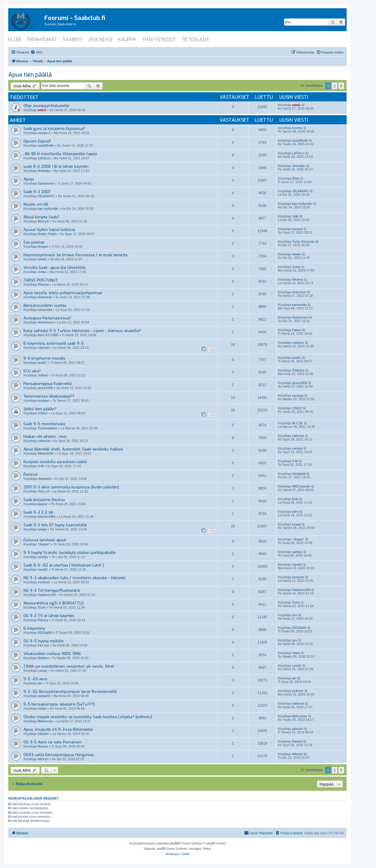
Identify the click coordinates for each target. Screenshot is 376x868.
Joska (42, 272)
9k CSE (297, 423)
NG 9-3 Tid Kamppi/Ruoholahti (52, 590)
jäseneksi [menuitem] (100, 40)
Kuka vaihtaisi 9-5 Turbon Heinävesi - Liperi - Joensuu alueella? (82, 331)
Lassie (42, 671)
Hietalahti (44, 479)
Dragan (43, 247)
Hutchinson (46, 322)
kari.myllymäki (48, 209)
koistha (297, 128)
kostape (43, 401)
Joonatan (299, 166)
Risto (296, 178)
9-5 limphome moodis (45, 358)
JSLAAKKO (46, 196)
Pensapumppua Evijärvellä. (48, 384)
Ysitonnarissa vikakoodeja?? (49, 396)
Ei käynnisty (34, 628)
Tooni (41, 607)
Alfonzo (43, 759)
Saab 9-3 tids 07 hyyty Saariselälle (55, 525)
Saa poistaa (34, 242)
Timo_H (43, 491)
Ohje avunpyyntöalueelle (46, 106)
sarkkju (43, 557)
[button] (341, 86)
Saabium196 (47, 595)
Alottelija (44, 171)
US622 (43, 413)
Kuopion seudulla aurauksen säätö (55, 462)
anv (295, 615)
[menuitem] (37, 52)
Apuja (29, 179)
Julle (295, 216)
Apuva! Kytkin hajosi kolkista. (50, 230)
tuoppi (42, 529)
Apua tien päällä (30, 75)
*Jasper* (44, 544)
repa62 (43, 569)
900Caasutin (301, 486)
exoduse (44, 582)
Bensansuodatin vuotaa (45, 305)
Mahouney (45, 721)
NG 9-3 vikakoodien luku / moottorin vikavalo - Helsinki (74, 578)
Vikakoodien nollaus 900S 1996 (52, 654)
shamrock (45, 297)
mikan (42, 708)
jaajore (42, 504)
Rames (43, 746)
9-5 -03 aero (35, 679)
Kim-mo (43, 645)
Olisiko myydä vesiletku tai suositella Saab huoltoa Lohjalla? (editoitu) (88, 717)
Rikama (43, 284)
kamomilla (45, 310)
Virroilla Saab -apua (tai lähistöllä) (54, 268)
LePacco (44, 158)
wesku (42, 259)
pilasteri (43, 734)
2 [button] (335, 86)
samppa (298, 396)
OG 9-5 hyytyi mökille (44, 641)
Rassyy (43, 620)
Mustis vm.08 (36, 204)
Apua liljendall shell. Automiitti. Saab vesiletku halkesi (73, 449)
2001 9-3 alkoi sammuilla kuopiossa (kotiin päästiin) (71, 487)
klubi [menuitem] (15, 40)
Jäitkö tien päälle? (40, 409)
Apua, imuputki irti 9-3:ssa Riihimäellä (58, 729)
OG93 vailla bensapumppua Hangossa (58, 755)
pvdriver (298, 691)
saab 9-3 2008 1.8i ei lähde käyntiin (56, 166)
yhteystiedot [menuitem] (159, 40)
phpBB (174, 843)
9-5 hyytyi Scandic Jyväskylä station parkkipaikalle (70, 553)
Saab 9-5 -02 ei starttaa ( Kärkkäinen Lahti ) (64, 565)
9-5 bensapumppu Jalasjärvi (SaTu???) (59, 704)
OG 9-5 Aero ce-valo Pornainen (52, 742)
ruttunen (43, 348)
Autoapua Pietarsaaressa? (47, 318)
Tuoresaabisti (47, 428)
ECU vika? (32, 371)
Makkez (43, 658)
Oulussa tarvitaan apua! (45, 540)
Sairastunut (46, 183)
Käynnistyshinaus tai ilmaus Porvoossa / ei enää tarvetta (75, 255)
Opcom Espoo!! (37, 141)
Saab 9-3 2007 (37, 192)
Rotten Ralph (47, 234)
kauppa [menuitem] (127, 40)
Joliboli (43, 375)
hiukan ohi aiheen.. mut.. (46, 436)
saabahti (44, 696)
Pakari (297, 330)
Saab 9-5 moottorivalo (44, 424)
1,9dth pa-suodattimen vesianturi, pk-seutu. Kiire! (69, 666)
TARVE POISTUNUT (41, 280)
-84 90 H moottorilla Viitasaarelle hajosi (60, 154)
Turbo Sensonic (303, 242)
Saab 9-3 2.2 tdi (38, 512)
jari (40, 683)
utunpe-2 (44, 133)
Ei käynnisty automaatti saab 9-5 (54, 343)
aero (295, 512)
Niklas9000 (46, 453)
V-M (41, 466)
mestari (297, 229)
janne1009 (45, 388)
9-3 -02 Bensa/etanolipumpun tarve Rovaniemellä (70, 692)
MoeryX (43, 221)
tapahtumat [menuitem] (42, 40)
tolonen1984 (47, 517)
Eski (295, 499)
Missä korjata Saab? (41, 217)
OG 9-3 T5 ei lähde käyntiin (49, 616)
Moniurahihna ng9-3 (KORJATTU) (54, 603)
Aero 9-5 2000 (48, 335)
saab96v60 (46, 145)
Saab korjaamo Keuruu (44, 500)
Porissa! (31, 474)
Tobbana (298, 370)
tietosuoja (195, 40)
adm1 (42, 110)
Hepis (296, 653)
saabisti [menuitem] (72, 40)
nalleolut (44, 441)
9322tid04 (45, 633)
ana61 (42, 363)
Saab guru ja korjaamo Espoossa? (54, 129)
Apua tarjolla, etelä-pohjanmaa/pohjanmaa (63, 293)
